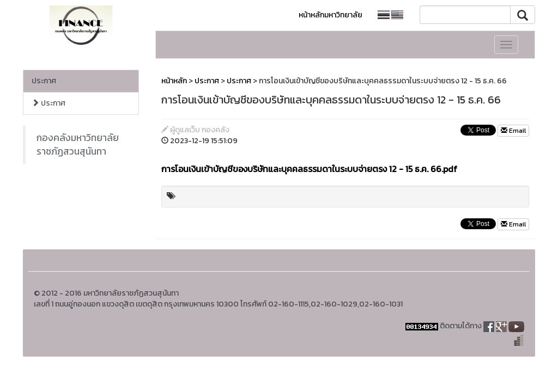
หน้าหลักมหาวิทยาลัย (330, 15)
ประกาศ (44, 81)
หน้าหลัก (174, 81)
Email (513, 131)
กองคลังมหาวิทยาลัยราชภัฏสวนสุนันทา (78, 145)
